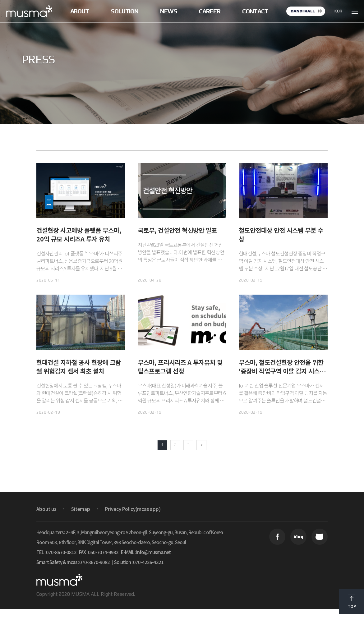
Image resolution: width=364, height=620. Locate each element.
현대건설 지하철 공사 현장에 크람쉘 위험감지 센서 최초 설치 (79, 367)
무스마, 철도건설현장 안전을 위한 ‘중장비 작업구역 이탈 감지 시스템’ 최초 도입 (283, 371)
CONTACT (255, 11)
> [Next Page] (202, 445)
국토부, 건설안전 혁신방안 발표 (177, 230)
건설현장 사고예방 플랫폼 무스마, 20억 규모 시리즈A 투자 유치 (79, 234)
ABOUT (80, 11)
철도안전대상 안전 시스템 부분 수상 (281, 234)
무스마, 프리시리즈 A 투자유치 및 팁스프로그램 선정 (180, 367)
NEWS (169, 11)
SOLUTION (124, 11)
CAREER (210, 11)
